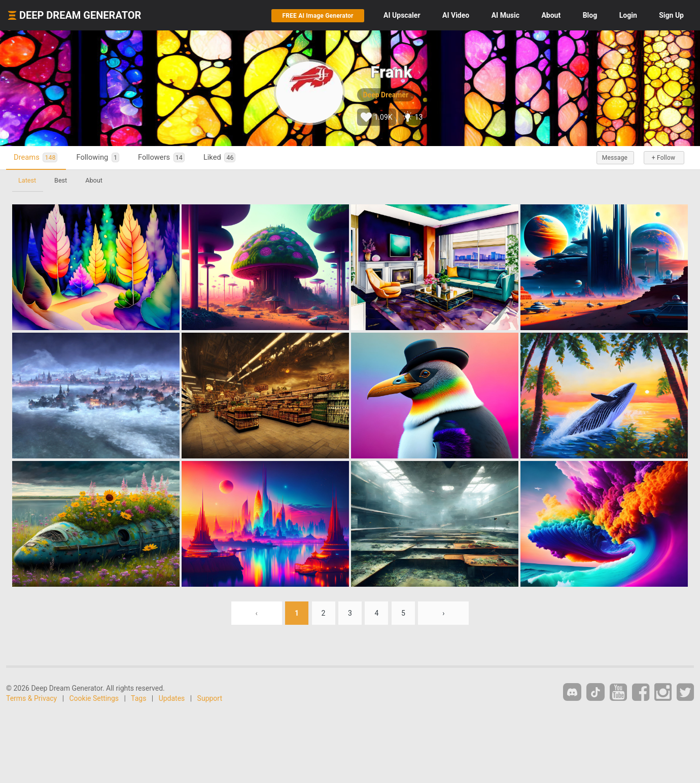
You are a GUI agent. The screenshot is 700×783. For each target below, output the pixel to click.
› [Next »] (443, 613)
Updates (172, 698)
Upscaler (402, 15)
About (551, 15)
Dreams (36, 157)
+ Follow (663, 158)
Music (505, 15)
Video (456, 15)
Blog (590, 15)
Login (628, 15)
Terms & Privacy (31, 698)
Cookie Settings (94, 698)
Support (210, 698)
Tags (138, 698)
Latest (27, 180)
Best (61, 180)
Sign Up (671, 15)
